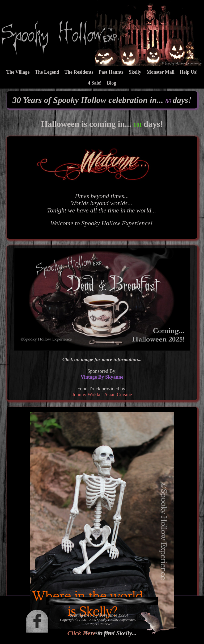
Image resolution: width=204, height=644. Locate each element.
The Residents (79, 72)
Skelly (135, 72)
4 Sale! (95, 83)
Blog (111, 83)
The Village (18, 72)
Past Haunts (111, 72)
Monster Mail (161, 72)
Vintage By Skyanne (102, 377)
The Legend (47, 72)
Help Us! (189, 72)
